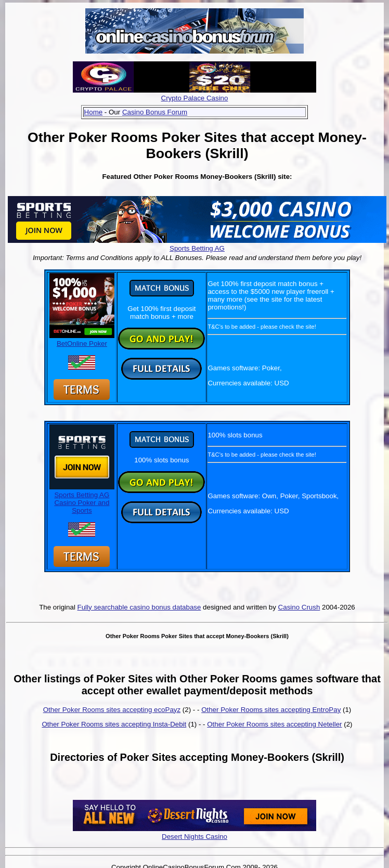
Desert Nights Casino (194, 837)
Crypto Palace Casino (195, 98)
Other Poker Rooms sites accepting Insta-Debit (114, 724)
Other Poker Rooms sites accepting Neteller (274, 724)
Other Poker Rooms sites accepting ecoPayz (112, 710)
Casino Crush (299, 607)
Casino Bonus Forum (155, 112)
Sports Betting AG (197, 248)
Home (94, 112)
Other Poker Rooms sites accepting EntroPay (271, 710)
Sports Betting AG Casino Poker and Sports (82, 499)
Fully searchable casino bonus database (139, 607)
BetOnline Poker (82, 340)
